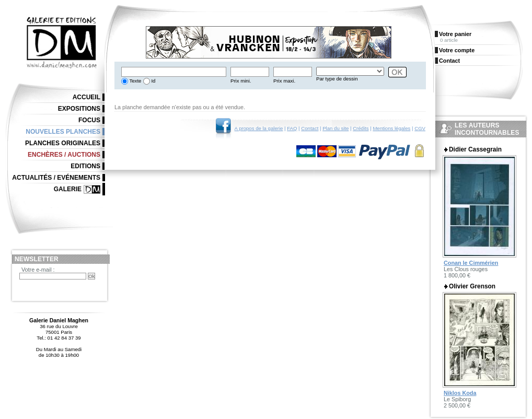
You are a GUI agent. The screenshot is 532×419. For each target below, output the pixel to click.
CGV (420, 128)
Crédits (361, 128)
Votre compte (457, 50)
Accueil (86, 97)
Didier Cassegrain (475, 149)
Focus (89, 120)
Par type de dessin (337, 79)
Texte (135, 81)
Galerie (68, 189)
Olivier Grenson (472, 286)
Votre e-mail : (38, 270)
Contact (310, 128)
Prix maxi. (284, 81)
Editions (85, 166)
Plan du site (336, 128)
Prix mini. (241, 81)
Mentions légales (391, 128)
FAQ (292, 128)
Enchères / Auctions (64, 155)
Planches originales (63, 143)
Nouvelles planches (63, 132)
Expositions (79, 109)
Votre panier (455, 34)
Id (153, 81)
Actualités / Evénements (56, 178)
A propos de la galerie (259, 128)
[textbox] (174, 72)
